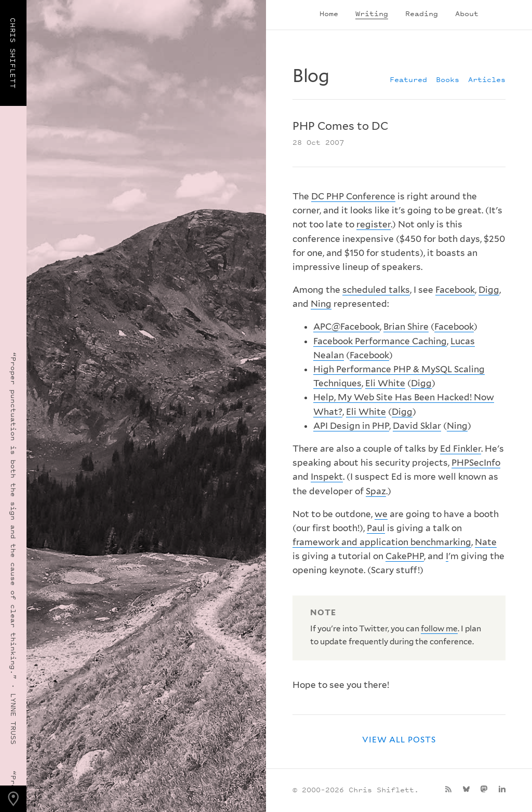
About (467, 13)
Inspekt (327, 477)
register (374, 224)
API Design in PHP (351, 426)
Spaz (376, 491)
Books (448, 79)
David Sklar (417, 426)
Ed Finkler (461, 449)
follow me (439, 628)
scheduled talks (376, 290)
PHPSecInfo (476, 463)
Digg (489, 290)
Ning (321, 304)
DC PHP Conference (353, 196)
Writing (372, 13)
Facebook (455, 290)
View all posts (399, 740)
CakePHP (405, 556)
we (381, 514)
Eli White (385, 383)
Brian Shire (406, 327)
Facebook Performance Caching (380, 341)
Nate (486, 542)
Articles (487, 79)
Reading (422, 13)
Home (329, 13)
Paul (376, 528)
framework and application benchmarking (382, 542)
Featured (408, 79)
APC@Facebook (347, 327)
